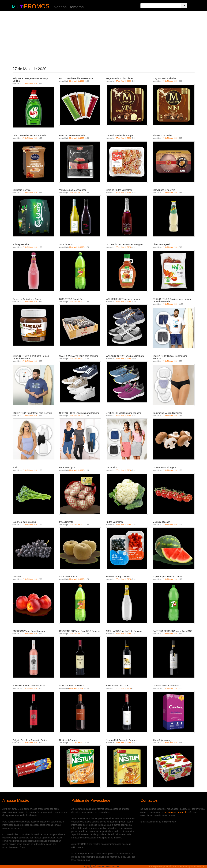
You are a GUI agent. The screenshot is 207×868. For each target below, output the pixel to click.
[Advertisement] (103, 38)
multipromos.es (175, 866)
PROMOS (37, 6)
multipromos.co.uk (194, 866)
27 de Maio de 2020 (30, 84)
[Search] (184, 6)
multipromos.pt (158, 866)
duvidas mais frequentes (176, 812)
